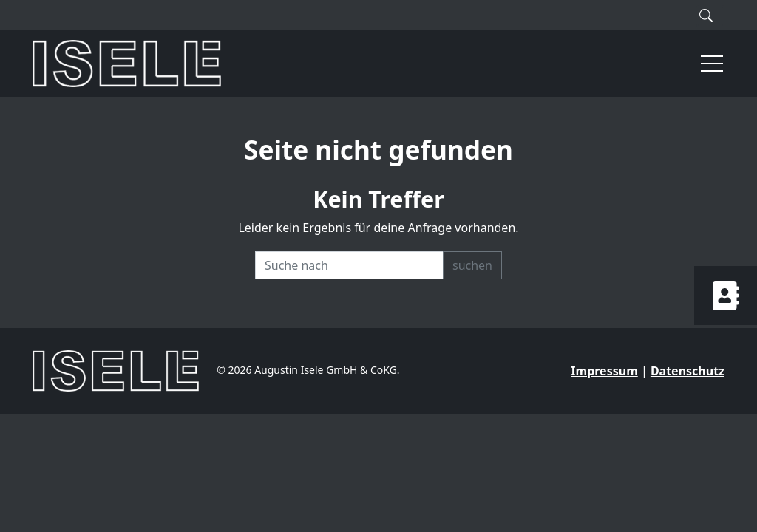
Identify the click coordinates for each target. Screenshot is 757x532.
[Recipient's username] (349, 265)
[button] (705, 64)
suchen (472, 265)
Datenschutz (688, 371)
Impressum (604, 371)
